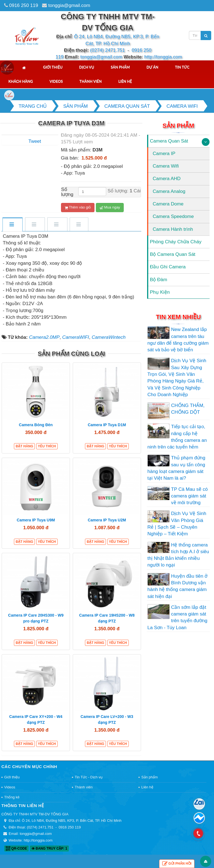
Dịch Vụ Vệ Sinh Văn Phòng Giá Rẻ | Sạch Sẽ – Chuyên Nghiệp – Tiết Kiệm (177, 524)
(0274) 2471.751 (107, 50)
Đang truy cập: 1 (49, 849)
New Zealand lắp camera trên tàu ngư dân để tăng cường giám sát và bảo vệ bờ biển (178, 340)
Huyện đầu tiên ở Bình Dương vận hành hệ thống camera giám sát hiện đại (177, 586)
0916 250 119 (24, 5)
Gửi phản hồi (177, 864)
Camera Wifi (166, 166)
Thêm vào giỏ (78, 207)
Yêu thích (47, 446)
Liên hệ (125, 81)
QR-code (16, 849)
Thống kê (12, 797)
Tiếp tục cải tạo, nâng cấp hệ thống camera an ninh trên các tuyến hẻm (177, 437)
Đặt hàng (24, 446)
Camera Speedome (173, 216)
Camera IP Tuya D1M (107, 425)
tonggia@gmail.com (69, 5)
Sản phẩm (121, 67)
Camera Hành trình (173, 229)
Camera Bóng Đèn (36, 425)
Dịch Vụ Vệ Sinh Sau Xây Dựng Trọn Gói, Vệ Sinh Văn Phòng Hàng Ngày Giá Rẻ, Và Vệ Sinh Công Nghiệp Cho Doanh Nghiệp (177, 377)
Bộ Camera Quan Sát (173, 254)
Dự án (152, 67)
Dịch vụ (87, 67)
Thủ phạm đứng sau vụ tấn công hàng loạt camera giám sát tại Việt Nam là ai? (176, 468)
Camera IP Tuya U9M (36, 520)
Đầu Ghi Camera (168, 267)
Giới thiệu (53, 67)
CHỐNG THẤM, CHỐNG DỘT (188, 409)
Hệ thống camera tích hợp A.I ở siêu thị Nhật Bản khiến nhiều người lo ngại (178, 555)
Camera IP (164, 154)
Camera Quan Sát (169, 141)
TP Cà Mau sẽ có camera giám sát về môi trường (189, 496)
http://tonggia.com (163, 57)
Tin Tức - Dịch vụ (89, 777)
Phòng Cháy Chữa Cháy (176, 242)
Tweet (35, 141)
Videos (56, 81)
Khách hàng (21, 81)
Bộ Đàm (159, 280)
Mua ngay (110, 207)
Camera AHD (167, 179)
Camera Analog (169, 191)
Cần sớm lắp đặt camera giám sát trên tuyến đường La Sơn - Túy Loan (177, 617)
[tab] (12, 225)
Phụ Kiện (160, 292)
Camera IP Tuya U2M (107, 520)
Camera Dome (168, 204)
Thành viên (91, 81)
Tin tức (182, 67)
